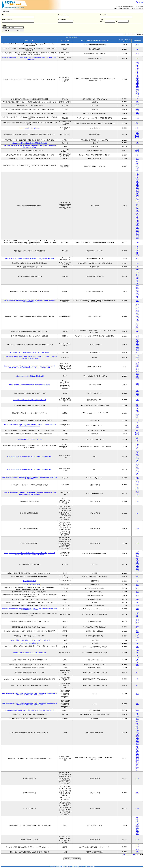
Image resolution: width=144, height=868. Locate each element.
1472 (137, 487)
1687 (137, 757)
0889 (137, 212)
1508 (137, 90)
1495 (137, 427)
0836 (137, 719)
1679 (137, 763)
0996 (137, 215)
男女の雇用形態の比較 (30, 581)
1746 (137, 140)
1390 (137, 235)
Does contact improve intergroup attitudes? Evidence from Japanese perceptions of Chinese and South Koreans (30, 478)
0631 (137, 588)
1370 (137, 134)
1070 (137, 280)
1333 (137, 423)
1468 (137, 481)
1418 (137, 84)
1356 (137, 143)
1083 (137, 128)
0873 (137, 437)
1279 (137, 105)
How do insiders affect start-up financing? (30, 128)
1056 (137, 632)
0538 (137, 276)
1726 (137, 263)
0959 (137, 289)
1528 (137, 596)
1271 (137, 282)
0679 (137, 621)
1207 (137, 640)
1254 (137, 229)
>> (135, 34)
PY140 (137, 93)
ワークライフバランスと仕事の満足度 (30, 585)
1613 (137, 617)
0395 (137, 619)
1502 (137, 254)
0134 (137, 76)
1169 (137, 293)
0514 (137, 183)
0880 (137, 210)
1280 (137, 313)
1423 (137, 155)
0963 (137, 213)
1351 (137, 298)
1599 (137, 124)
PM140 (137, 95)
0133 (137, 74)
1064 (137, 439)
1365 (137, 440)
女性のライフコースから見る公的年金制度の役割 (30, 376)
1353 (137, 250)
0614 (137, 194)
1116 (137, 221)
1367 (137, 442)
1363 (137, 54)
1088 (137, 162)
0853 (137, 279)
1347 (137, 146)
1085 (137, 219)
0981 (137, 259)
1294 (137, 296)
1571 (137, 118)
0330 (137, 175)
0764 (137, 71)
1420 (137, 87)
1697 (137, 770)
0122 (137, 271)
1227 (137, 165)
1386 (137, 643)
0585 (137, 191)
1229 (137, 295)
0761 (137, 67)
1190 (137, 223)
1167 (137, 222)
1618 (137, 267)
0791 (137, 203)
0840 (137, 286)
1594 (137, 92)
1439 (137, 321)
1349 (137, 113)
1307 (137, 231)
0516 (137, 186)
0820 (137, 204)
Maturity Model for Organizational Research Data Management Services (30, 385)
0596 (137, 192)
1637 (137, 752)
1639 (137, 751)
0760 (137, 355)
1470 (137, 484)
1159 (137, 479)
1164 (137, 163)
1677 (137, 764)
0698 (137, 277)
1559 (137, 585)
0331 (137, 176)
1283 (137, 247)
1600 (137, 99)
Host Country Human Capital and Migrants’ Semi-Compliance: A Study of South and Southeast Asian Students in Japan (30, 146)
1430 (137, 319)
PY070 (137, 433)
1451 (137, 668)
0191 (137, 62)
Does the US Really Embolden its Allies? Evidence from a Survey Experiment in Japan (30, 259)
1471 (137, 486)
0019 (137, 270)
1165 (137, 307)
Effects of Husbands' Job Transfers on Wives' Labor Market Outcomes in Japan (30, 456)
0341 (137, 179)
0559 (137, 189)
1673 (137, 767)
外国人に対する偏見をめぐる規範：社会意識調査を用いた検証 (30, 143)
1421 (137, 89)
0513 (137, 182)
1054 (137, 216)
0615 (137, 195)
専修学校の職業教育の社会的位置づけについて (30, 439)
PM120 (137, 150)
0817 (137, 73)
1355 (137, 234)
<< (123, 34)
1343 (137, 425)
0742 (137, 200)
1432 (137, 237)
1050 (137, 159)
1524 (137, 741)
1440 (137, 322)
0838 (137, 477)
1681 (137, 761)
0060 (137, 49)
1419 (137, 86)
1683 (137, 760)
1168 (137, 292)
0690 (137, 710)
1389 (137, 652)
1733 (137, 96)
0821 (137, 206)
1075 (137, 78)
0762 (137, 68)
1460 (137, 655)
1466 (137, 614)
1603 (137, 400)
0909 (137, 335)
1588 (137, 385)
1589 (137, 283)
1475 (137, 238)
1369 (137, 133)
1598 (137, 45)
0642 (137, 630)
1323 (137, 248)
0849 (137, 207)
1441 (137, 324)
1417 (137, 83)
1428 (137, 654)
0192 (137, 273)
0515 (137, 185)
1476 (137, 599)
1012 (137, 332)
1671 (137, 769)
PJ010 (137, 136)
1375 (137, 81)
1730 (137, 106)
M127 (137, 430)
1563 (137, 694)
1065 (137, 290)
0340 (137, 274)
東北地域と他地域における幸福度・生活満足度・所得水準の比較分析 (30, 352)
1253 (137, 228)
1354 (137, 114)
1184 (137, 420)
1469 (137, 483)
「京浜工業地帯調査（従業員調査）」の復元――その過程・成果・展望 (30, 640)
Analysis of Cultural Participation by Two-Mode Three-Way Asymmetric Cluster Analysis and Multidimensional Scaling (30, 301)
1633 (137, 755)
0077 (137, 609)
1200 (137, 225)
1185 (137, 624)
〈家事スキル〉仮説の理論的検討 (30, 643)
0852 (137, 209)
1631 (137, 747)
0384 (137, 180)
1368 (137, 715)
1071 (137, 218)
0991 (137, 602)
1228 (137, 310)
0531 (137, 188)
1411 (137, 253)
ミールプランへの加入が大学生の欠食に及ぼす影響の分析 (30, 400)
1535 (137, 852)
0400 (137, 64)
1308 (137, 232)
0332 (137, 178)
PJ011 (137, 137)
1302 (137, 337)
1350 (137, 316)
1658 (137, 748)
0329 (137, 173)
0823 (137, 622)
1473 (137, 489)
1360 (137, 651)
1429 (137, 169)
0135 (137, 77)
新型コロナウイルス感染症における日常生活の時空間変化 (30, 653)
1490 (137, 426)
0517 (137, 65)
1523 (137, 171)
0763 (137, 70)
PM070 (137, 434)
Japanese (140, 2)
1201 (137, 226)
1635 (137, 754)
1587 (137, 384)
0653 (137, 197)
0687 (137, 198)
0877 (137, 287)
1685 (137, 758)
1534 (137, 577)
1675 (137, 766)
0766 (137, 201)
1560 (137, 255)
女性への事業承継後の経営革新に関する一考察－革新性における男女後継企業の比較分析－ (30, 710)
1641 (137, 749)
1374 (137, 80)
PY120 (137, 151)
